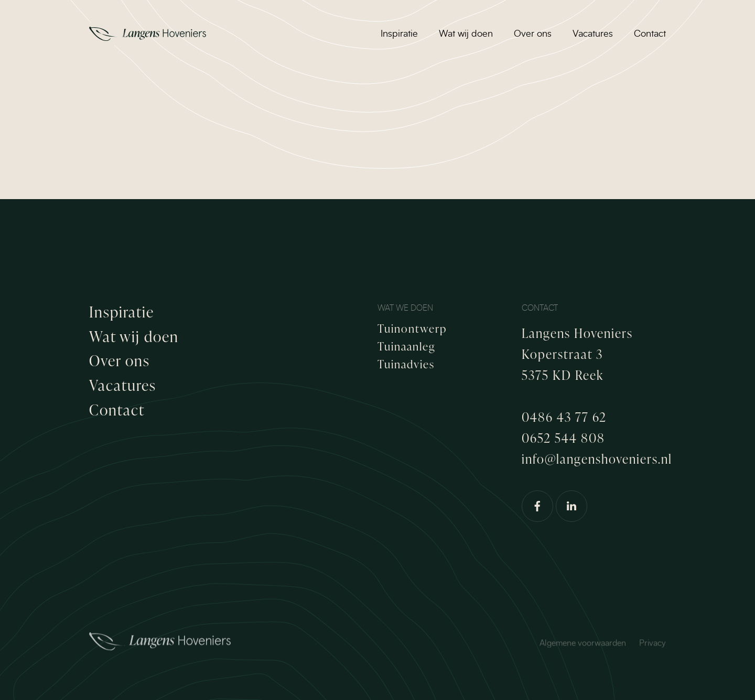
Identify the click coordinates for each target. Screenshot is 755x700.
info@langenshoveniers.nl (597, 459)
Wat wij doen (466, 34)
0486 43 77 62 (564, 417)
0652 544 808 (563, 438)
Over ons (533, 34)
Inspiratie (399, 34)
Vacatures (593, 34)
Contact (650, 34)
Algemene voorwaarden (583, 649)
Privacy (652, 649)
